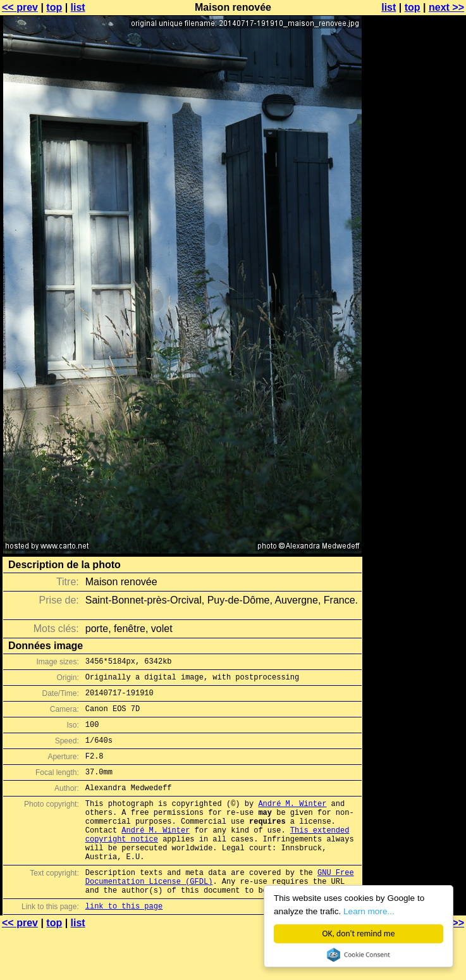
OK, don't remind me (359, 933)
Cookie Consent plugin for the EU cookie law (359, 955)
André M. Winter (292, 822)
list (78, 7)
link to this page (124, 944)
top (54, 7)
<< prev (20, 7)
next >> (446, 7)
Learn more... (369, 911)
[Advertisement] (415, 163)
